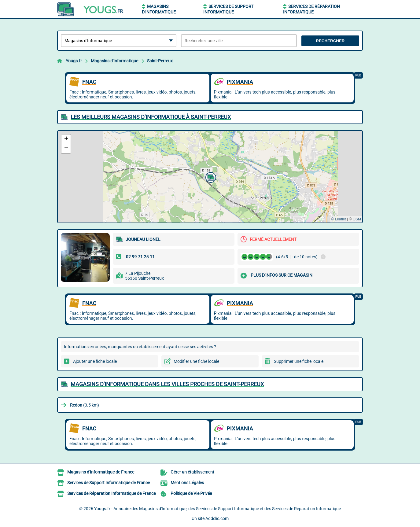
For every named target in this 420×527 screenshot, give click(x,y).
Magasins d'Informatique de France (101, 472)
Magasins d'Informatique (114, 61)
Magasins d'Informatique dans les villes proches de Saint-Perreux (167, 384)
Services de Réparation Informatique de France (111, 493)
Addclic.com (217, 518)
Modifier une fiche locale (196, 361)
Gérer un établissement (192, 472)
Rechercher (330, 41)
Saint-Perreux (160, 61)
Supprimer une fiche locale (299, 361)
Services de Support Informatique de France (109, 483)
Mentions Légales (187, 483)
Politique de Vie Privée (191, 493)
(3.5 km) (85, 405)
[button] (210, 177)
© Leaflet (338, 219)
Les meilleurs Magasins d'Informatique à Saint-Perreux (151, 117)
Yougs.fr (74, 61)
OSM (357, 219)
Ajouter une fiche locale (95, 361)
